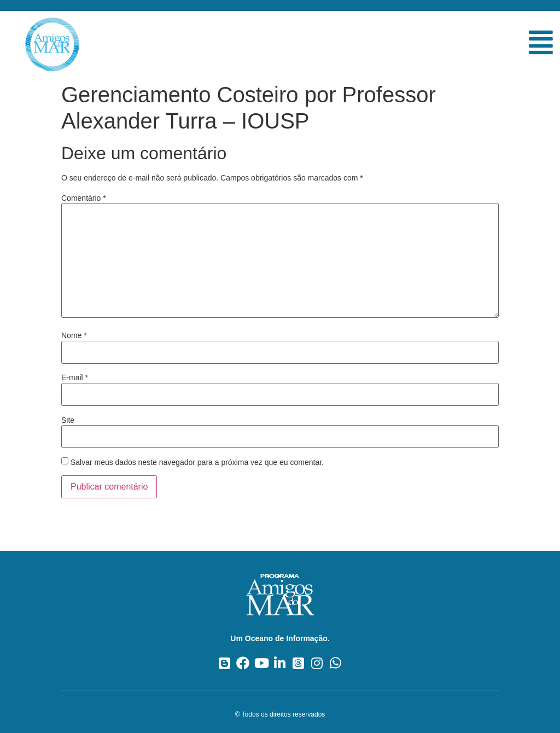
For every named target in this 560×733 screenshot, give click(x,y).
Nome (74, 335)
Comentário (84, 198)
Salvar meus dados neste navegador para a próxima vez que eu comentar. (197, 462)
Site (68, 420)
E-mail (75, 377)
